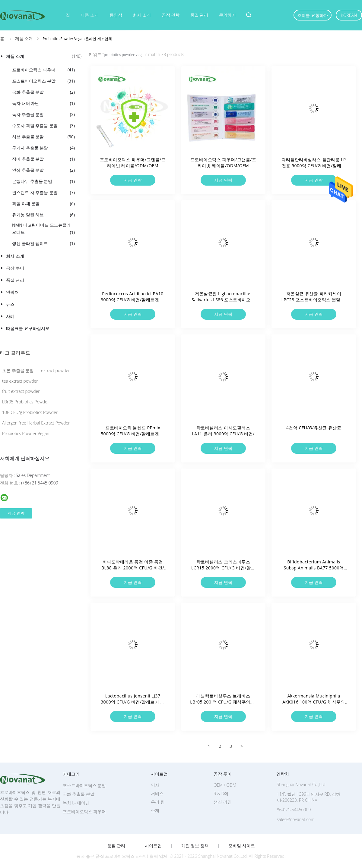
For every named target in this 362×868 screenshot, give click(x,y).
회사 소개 (142, 15)
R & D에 (221, 793)
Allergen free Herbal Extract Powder (36, 423)
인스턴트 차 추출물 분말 (43, 193)
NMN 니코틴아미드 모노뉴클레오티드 (43, 229)
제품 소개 (90, 15)
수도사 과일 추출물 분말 (43, 126)
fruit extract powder (21, 391)
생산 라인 (223, 802)
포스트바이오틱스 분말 (43, 81)
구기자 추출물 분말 (43, 148)
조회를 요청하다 (313, 15)
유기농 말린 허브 (43, 215)
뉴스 (10, 304)
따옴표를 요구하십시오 (28, 328)
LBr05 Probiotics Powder (25, 402)
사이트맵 (153, 846)
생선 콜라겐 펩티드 (43, 243)
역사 (155, 785)
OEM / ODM (225, 785)
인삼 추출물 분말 (43, 170)
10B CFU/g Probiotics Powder (30, 412)
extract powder (55, 370)
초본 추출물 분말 (18, 370)
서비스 (157, 793)
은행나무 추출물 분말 (43, 181)
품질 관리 (199, 15)
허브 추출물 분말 (43, 137)
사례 (10, 316)
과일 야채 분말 (43, 204)
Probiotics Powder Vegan (26, 433)
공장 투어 (15, 268)
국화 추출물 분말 (43, 92)
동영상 (116, 15)
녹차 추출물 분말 (43, 114)
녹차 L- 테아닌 (43, 103)
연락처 (12, 292)
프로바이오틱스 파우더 (43, 70)
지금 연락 (133, 180)
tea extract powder (20, 381)
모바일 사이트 (242, 846)
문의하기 (227, 15)
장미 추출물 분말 (43, 159)
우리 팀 (158, 802)
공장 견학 (171, 15)
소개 (155, 810)
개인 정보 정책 (195, 846)
